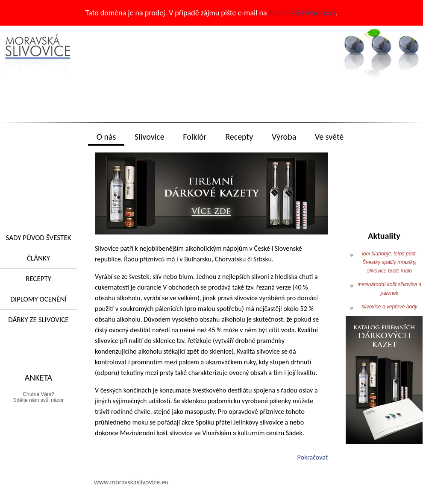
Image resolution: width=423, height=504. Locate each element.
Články (38, 258)
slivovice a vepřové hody (389, 307)
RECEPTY (38, 279)
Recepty (239, 137)
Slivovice (150, 137)
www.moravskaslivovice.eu (131, 482)
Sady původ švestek (38, 238)
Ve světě (329, 137)
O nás (106, 137)
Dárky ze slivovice (38, 320)
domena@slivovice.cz (302, 13)
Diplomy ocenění (38, 299)
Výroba (284, 137)
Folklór (195, 137)
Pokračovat (313, 457)
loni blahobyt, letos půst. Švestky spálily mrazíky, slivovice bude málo (389, 262)
